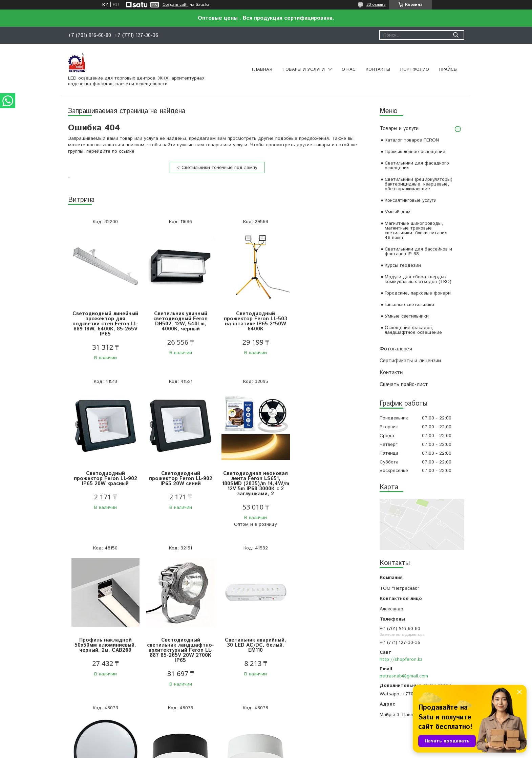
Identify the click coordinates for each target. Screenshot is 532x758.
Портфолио (415, 70)
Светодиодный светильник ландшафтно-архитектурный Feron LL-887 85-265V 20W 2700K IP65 (329, 484)
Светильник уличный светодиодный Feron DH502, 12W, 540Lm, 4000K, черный (180, 321)
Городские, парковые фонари (418, 293)
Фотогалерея (396, 349)
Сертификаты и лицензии (410, 361)
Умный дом (398, 212)
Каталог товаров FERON (412, 140)
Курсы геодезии (403, 265)
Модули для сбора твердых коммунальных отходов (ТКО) (418, 279)
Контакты (378, 70)
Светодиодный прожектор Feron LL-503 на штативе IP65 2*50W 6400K (254, 321)
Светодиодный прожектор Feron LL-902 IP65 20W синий (105, 479)
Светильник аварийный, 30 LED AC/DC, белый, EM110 (105, 645)
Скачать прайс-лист (404, 384)
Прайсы (448, 70)
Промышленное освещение (415, 152)
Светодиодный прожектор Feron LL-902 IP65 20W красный (329, 319)
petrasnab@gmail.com (404, 676)
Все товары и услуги (215, 714)
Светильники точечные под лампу (219, 168)
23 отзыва (376, 5)
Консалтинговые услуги (411, 200)
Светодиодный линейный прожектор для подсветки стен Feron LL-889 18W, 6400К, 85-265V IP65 (105, 324)
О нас (349, 70)
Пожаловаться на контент (285, 751)
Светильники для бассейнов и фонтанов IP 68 (418, 252)
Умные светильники (407, 316)
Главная (262, 70)
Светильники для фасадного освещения (417, 166)
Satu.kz (296, 745)
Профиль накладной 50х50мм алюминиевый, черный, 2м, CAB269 (254, 479)
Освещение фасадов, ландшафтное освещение (413, 330)
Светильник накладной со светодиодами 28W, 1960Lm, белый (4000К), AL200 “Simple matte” (329, 648)
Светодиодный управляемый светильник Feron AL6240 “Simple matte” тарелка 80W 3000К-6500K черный (180, 650)
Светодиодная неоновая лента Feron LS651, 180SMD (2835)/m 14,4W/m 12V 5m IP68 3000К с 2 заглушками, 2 (180, 484)
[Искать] (456, 35)
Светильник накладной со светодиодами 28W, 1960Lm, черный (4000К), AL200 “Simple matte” (254, 648)
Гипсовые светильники (409, 305)
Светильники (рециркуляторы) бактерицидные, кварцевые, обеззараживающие (419, 184)
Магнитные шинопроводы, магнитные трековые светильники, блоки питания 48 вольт (416, 231)
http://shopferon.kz (401, 659)
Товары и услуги (304, 70)
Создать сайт (175, 5)
